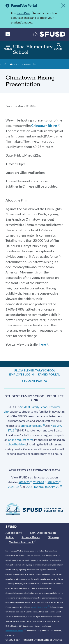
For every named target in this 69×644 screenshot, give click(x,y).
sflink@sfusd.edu (33, 426)
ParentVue (25, 13)
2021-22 (15, 487)
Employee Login (21, 374)
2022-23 (54, 482)
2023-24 (40, 482)
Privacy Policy (31, 537)
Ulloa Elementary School (34, 370)
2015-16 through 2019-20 (44, 487)
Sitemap (54, 537)
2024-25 (25, 482)
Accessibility (14, 533)
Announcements (23, 64)
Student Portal (35, 381)
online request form (21, 440)
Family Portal (49, 374)
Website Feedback (23, 542)
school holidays (16, 444)
